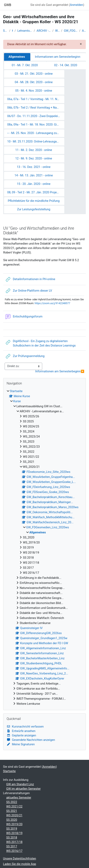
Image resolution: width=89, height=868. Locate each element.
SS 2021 (12, 811)
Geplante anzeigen (21, 735)
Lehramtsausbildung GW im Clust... (25, 31)
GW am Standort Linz (20, 784)
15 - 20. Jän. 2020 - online (34, 184)
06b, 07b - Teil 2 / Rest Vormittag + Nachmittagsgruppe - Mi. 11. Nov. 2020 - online (36, 108)
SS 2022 (12, 802)
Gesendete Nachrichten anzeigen (31, 740)
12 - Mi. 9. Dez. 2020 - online (34, 158)
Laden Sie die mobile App (19, 864)
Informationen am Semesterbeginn (58, 57)
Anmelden (77, 5)
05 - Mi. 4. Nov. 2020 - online (34, 91)
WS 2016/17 (14, 851)
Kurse (13, 31)
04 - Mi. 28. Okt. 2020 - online (34, 82)
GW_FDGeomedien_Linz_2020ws (71, 31)
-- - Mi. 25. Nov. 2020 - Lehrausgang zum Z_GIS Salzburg (36, 133)
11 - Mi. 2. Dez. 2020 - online (34, 150)
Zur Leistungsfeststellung (34, 209)
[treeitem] (44, 548)
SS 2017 (12, 846)
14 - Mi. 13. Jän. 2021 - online (34, 175)
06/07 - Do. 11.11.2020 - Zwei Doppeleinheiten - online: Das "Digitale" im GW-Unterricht (36, 116)
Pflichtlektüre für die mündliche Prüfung (34, 201)
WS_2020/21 (57, 31)
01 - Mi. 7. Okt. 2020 (25, 65)
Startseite (5, 31)
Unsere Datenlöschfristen (19, 859)
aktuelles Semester (19, 798)
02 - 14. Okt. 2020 (66, 65)
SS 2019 (12, 829)
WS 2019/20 (14, 824)
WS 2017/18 (14, 842)
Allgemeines (84, 31)
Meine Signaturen (21, 744)
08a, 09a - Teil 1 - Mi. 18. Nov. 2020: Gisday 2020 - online (36, 125)
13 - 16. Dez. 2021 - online (34, 167)
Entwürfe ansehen (21, 731)
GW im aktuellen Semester (23, 789)
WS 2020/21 (14, 815)
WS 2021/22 (14, 806)
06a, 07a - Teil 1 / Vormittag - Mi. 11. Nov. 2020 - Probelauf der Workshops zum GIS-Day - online (36, 99)
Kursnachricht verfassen (25, 727)
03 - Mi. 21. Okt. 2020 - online (34, 74)
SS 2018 (12, 838)
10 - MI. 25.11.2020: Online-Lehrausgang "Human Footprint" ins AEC (36, 141)
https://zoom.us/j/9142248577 (52, 303)
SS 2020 (12, 820)
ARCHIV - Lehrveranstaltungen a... (44, 31)
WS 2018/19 (14, 833)
